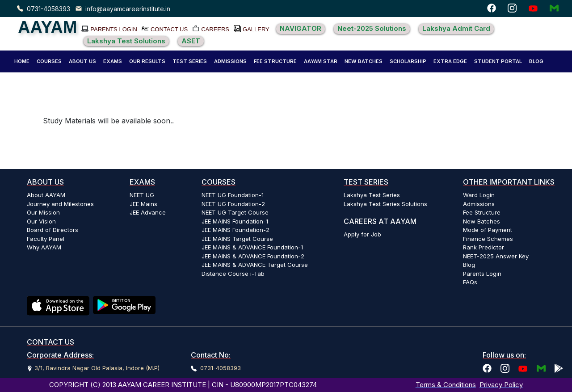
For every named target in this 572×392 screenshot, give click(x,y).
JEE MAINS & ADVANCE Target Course (255, 265)
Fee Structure (482, 212)
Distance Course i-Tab (233, 274)
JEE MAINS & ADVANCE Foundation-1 (252, 247)
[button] (82, 61)
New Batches (482, 221)
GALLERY (256, 29)
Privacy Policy (501, 385)
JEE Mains (143, 204)
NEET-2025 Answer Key (496, 256)
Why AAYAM (44, 247)
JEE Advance (148, 212)
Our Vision (41, 221)
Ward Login (479, 195)
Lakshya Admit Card (456, 28)
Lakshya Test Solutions (126, 41)
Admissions (479, 204)
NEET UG (142, 195)
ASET (191, 41)
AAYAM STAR (321, 61)
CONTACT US (169, 29)
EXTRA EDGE (450, 61)
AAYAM (47, 27)
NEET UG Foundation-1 (233, 195)
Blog (469, 265)
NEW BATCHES (364, 61)
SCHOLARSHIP (408, 61)
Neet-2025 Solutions (372, 28)
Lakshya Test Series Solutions (385, 204)
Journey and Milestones (60, 204)
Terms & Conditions (446, 385)
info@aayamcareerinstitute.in (128, 9)
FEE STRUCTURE (275, 61)
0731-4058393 (48, 9)
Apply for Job (362, 234)
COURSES (49, 61)
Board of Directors (53, 230)
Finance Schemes (488, 239)
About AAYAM (46, 195)
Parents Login (482, 274)
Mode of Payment (488, 230)
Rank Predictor (484, 247)
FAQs (470, 282)
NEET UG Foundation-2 (233, 204)
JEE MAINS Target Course (237, 239)
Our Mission (43, 212)
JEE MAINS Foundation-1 (235, 221)
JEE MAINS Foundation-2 (236, 230)
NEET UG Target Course (235, 212)
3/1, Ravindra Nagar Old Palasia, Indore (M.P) (97, 368)
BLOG (536, 61)
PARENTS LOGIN (114, 29)
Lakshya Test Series (372, 195)
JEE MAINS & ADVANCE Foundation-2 (253, 256)
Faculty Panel (46, 239)
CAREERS (215, 29)
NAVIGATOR (301, 28)
